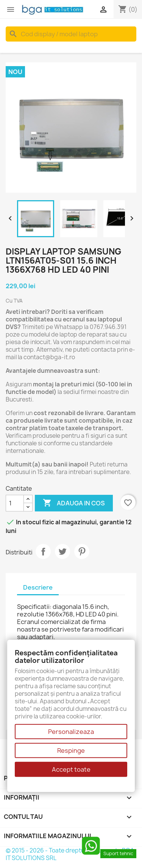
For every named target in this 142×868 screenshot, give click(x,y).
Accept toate (71, 769)
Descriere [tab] (38, 587)
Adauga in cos (74, 503)
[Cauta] (71, 34)
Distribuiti (43, 551)
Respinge (71, 751)
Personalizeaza (71, 732)
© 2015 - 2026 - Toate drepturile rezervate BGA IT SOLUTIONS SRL (70, 854)
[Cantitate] (15, 503)
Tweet (62, 551)
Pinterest (82, 551)
